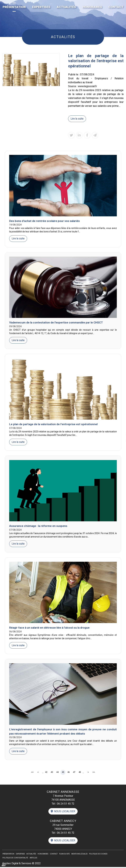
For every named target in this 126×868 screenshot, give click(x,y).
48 (80, 773)
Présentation (14, 7)
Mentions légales (79, 855)
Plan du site (64, 855)
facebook (119, 427)
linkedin (119, 434)
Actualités (66, 7)
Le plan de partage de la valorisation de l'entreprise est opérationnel (53, 425)
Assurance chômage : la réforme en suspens (38, 526)
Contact (116, 7)
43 (52, 773)
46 (69, 773)
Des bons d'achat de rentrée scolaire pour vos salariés (44, 221)
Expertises (41, 7)
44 (57, 773)
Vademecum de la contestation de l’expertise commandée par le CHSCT (56, 323)
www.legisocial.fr (88, 86)
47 (74, 773)
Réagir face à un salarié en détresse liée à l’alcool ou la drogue (49, 628)
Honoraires (92, 7)
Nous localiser (65, 812)
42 (46, 773)
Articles (33, 859)
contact (119, 441)
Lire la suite (77, 119)
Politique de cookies (98, 855)
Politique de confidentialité (15, 859)
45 (63, 773)
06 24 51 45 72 (66, 804)
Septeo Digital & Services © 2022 (22, 864)
